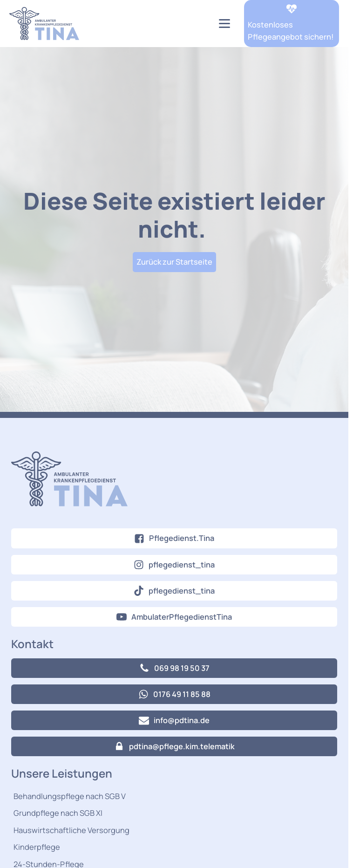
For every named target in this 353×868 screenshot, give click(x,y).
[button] (292, 24)
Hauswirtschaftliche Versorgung (71, 830)
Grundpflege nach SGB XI (58, 813)
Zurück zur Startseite (174, 262)
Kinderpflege (37, 847)
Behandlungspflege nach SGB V (70, 796)
